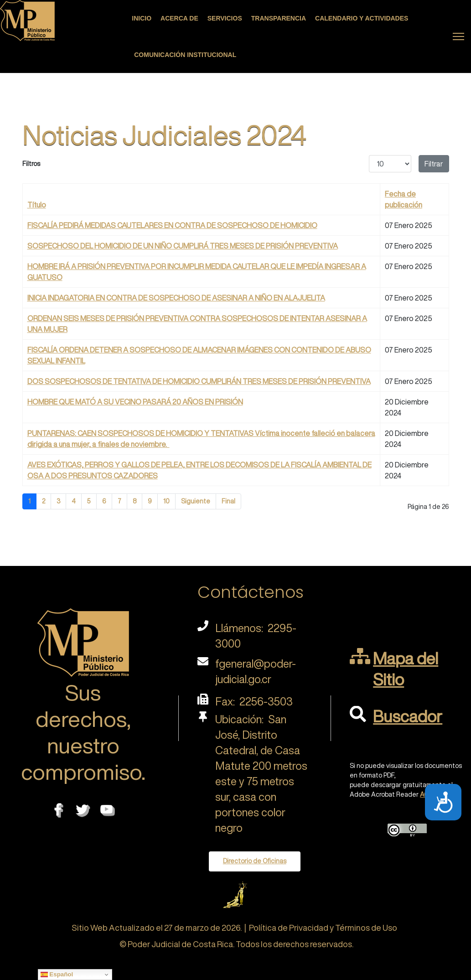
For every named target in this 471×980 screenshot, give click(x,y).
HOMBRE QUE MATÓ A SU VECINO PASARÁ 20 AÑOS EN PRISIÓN (135, 402)
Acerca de (179, 18)
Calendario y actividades (362, 18)
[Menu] (458, 36)
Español (57, 975)
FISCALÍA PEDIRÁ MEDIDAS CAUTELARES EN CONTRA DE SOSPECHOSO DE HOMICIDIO (172, 225)
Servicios (225, 18)
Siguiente (196, 501)
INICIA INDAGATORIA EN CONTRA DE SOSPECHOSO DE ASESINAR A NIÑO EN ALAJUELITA (176, 298)
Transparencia (279, 18)
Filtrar (434, 164)
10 (166, 501)
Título (37, 205)
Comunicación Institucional (185, 55)
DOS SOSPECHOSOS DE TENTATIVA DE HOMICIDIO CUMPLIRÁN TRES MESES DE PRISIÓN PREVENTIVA (199, 381)
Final (228, 501)
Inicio (142, 18)
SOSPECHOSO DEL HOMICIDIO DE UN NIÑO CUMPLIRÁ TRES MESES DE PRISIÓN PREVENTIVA (183, 246)
